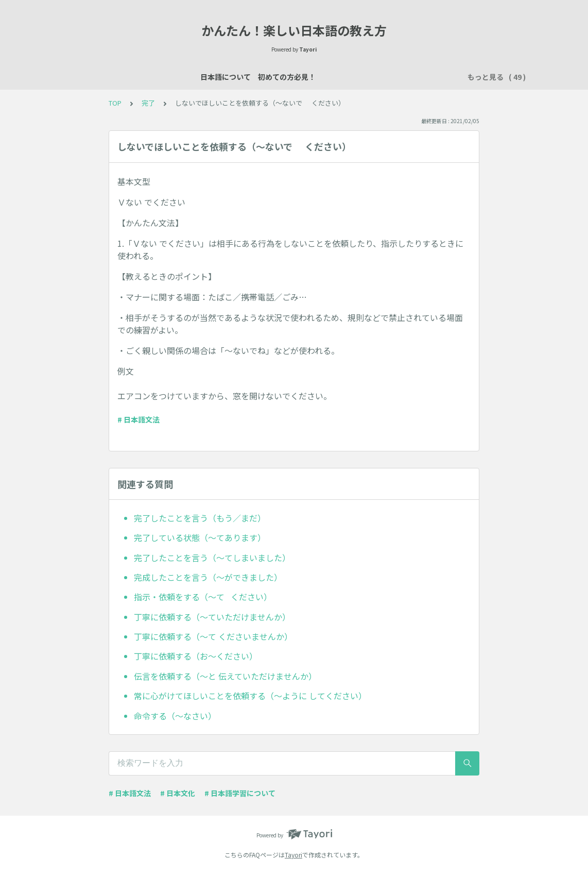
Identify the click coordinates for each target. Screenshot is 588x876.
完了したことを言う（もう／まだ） (200, 518)
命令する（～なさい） (175, 716)
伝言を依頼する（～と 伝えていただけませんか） (225, 676)
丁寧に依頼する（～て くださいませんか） (213, 636)
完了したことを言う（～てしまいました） (212, 558)
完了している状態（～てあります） (200, 537)
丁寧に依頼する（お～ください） (196, 656)
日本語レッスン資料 (236, 77)
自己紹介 (298, 77)
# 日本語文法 (139, 419)
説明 (334, 77)
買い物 (431, 77)
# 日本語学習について (240, 793)
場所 (362, 77)
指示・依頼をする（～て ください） (203, 597)
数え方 (395, 77)
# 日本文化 (178, 793)
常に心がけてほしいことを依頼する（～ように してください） (250, 696)
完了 (148, 103)
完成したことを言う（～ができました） (208, 577)
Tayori (293, 855)
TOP (115, 103)
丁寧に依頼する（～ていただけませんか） (212, 617)
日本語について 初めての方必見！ (132, 77)
